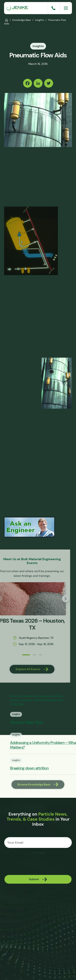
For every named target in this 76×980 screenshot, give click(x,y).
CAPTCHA (38, 853)
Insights (40, 20)
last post (20, 163)
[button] (14, 655)
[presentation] (35, 865)
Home (7, 20)
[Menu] (66, 8)
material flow (59, 437)
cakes (8, 345)
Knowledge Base (22, 20)
